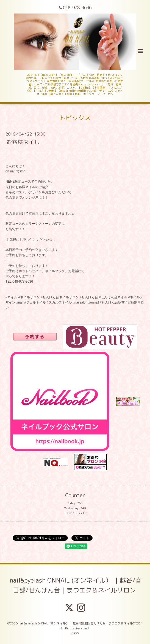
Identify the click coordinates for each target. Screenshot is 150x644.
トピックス (75, 118)
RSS (76, 633)
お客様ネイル (23, 142)
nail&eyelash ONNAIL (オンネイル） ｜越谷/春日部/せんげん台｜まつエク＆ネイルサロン (76, 585)
